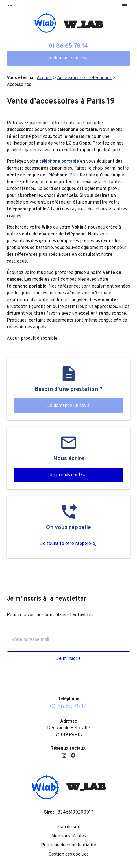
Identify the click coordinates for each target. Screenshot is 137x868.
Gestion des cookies (69, 854)
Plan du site (68, 827)
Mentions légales (69, 836)
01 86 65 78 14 (68, 46)
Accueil (44, 78)
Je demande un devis (68, 58)
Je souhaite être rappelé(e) (68, 544)
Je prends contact (68, 475)
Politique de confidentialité (69, 845)
